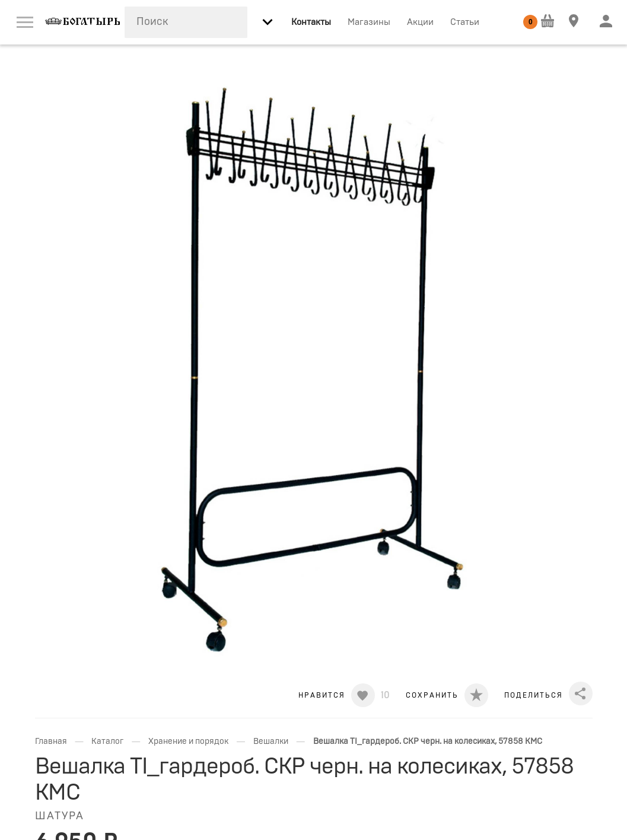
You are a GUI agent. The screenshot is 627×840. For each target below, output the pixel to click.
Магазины (369, 22)
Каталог (107, 742)
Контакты (311, 22)
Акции (420, 22)
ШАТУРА (60, 816)
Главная (51, 742)
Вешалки (271, 742)
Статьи (465, 22)
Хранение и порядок (188, 742)
